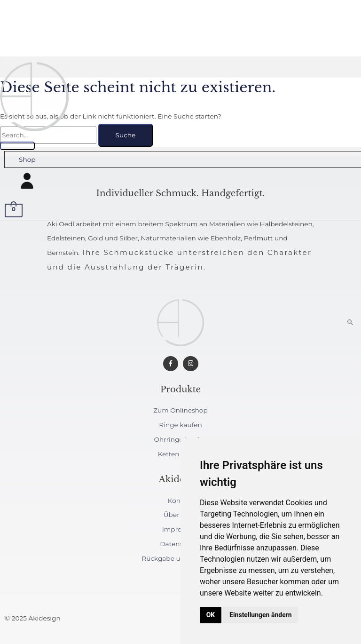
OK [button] (211, 615)
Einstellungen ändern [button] (261, 615)
